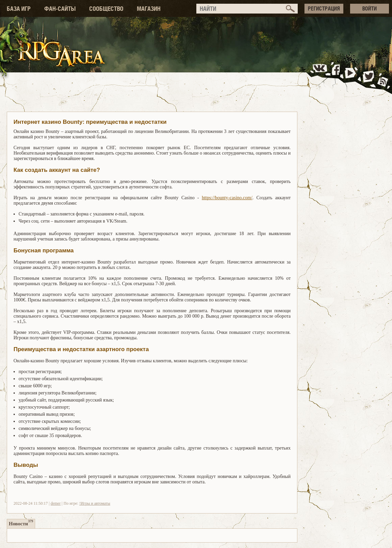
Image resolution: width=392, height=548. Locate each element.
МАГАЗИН (149, 9)
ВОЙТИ (370, 8)
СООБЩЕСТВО (106, 9)
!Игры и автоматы (95, 503)
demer (56, 503)
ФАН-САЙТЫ (60, 9)
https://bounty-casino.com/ (227, 198)
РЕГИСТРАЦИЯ (324, 8)
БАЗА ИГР (19, 9)
